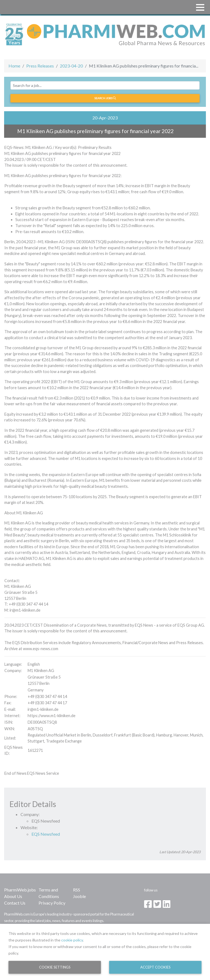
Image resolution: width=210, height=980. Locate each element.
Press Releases (40, 66)
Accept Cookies (155, 967)
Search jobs (105, 98)
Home (14, 66)
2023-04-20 (71, 66)
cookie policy (72, 940)
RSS (77, 890)
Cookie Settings (55, 967)
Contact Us (15, 903)
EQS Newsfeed (46, 834)
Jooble (79, 896)
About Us (13, 896)
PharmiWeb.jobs (20, 890)
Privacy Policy (52, 903)
